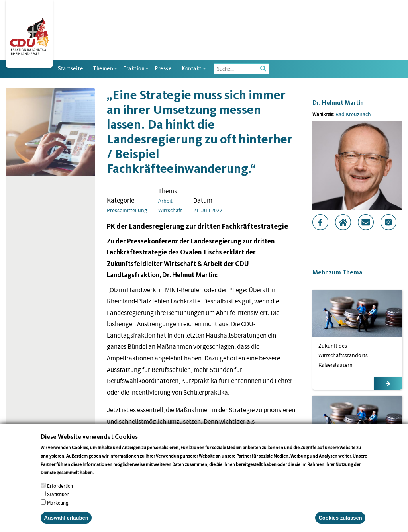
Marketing (58, 509)
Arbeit (165, 201)
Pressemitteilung (127, 210)
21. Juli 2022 (208, 210)
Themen (103, 69)
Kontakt (192, 69)
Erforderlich (60, 492)
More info (105, 479)
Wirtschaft (170, 210)
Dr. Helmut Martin (338, 103)
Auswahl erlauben (66, 524)
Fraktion (134, 69)
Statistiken (58, 501)
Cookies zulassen (340, 524)
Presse (163, 69)
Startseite (70, 69)
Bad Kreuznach (353, 114)
